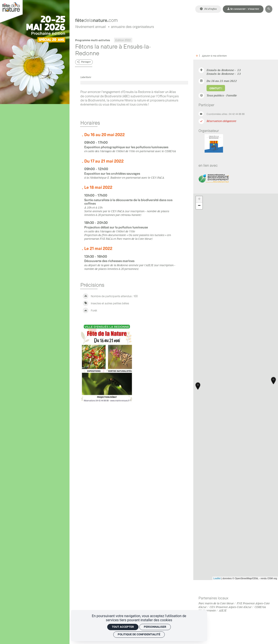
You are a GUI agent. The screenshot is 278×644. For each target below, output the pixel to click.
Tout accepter (123, 627)
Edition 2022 (123, 41)
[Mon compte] (243, 9)
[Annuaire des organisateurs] (132, 28)
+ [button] (199, 200)
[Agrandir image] (134, 84)
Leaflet (217, 579)
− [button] (199, 207)
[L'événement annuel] (90, 28)
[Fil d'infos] (208, 9)
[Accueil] (116, 19)
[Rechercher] (269, 9)
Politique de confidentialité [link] (139, 634)
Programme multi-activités (93, 41)
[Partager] (84, 63)
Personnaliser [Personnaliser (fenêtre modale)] (155, 627)
